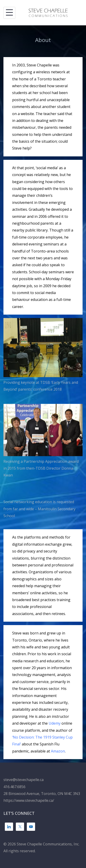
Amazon (58, 751)
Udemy (55, 723)
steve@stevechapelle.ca (24, 780)
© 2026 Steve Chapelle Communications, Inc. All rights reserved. (41, 847)
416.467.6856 (14, 787)
